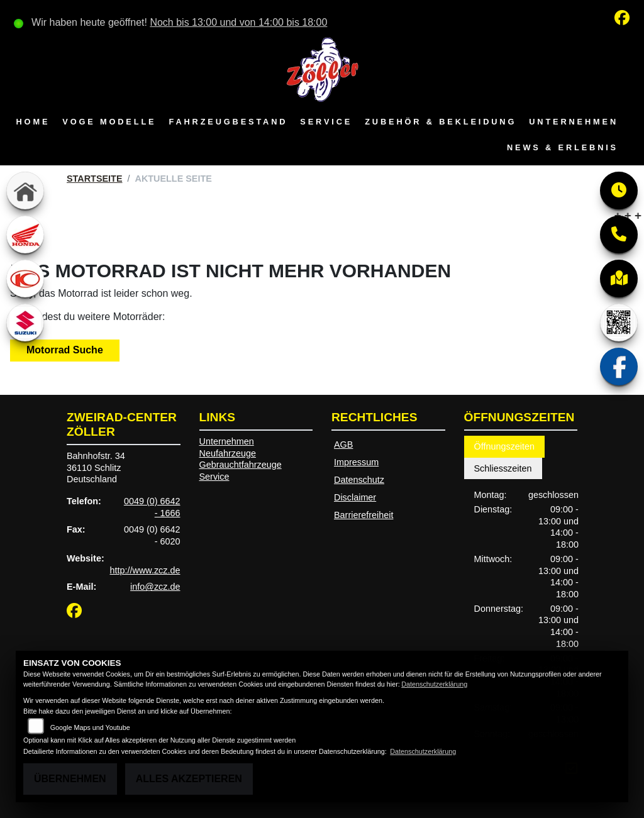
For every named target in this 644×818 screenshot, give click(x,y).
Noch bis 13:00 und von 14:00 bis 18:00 (238, 22)
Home (33, 122)
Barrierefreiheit (364, 515)
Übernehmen (70, 779)
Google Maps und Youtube (90, 727)
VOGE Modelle (109, 122)
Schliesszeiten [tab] (503, 468)
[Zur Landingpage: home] (25, 191)
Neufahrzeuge (228, 453)
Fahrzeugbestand (228, 122)
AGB (343, 445)
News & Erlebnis (563, 147)
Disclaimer (355, 497)
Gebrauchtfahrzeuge (241, 465)
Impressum (356, 462)
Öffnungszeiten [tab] (505, 446)
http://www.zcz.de (145, 570)
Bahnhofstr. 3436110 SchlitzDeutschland (96, 467)
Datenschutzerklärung (434, 684)
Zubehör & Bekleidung (441, 122)
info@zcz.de (155, 587)
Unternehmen (574, 122)
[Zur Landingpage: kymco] (25, 279)
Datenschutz (359, 480)
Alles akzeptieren (189, 779)
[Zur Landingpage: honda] (25, 235)
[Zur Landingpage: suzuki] (25, 323)
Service (326, 122)
